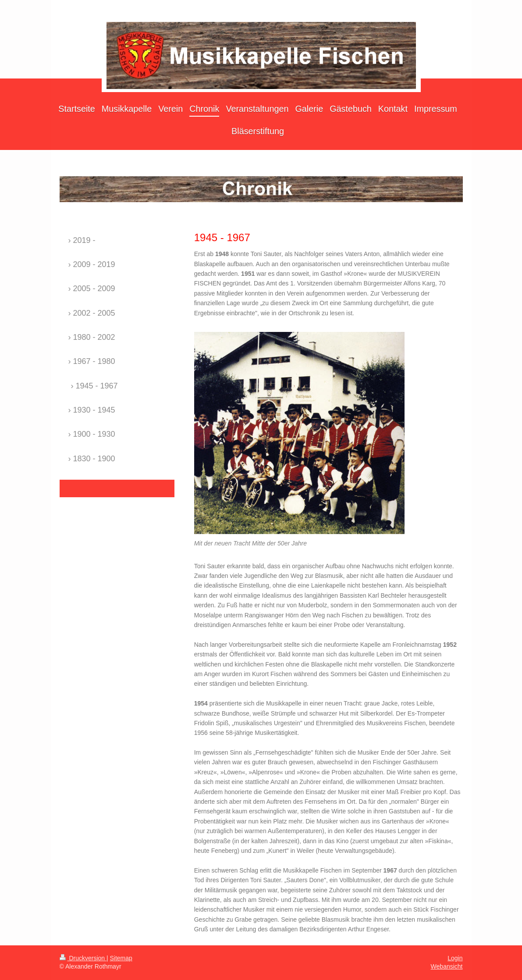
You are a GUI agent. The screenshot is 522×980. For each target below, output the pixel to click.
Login (455, 958)
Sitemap (121, 958)
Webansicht (447, 966)
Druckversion (83, 958)
